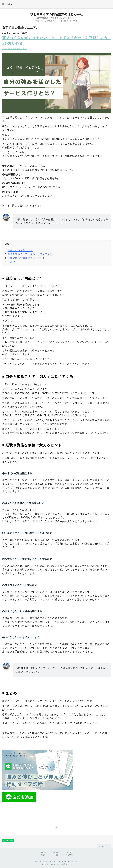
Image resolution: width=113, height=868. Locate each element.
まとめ (11, 262)
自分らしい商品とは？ (20, 250)
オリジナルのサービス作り (15, 49)
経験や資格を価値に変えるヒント (26, 258)
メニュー (8, 4)
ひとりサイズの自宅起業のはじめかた (57, 14)
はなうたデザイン (50, 862)
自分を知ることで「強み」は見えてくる (30, 254)
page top (103, 846)
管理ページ (66, 864)
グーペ (56, 864)
